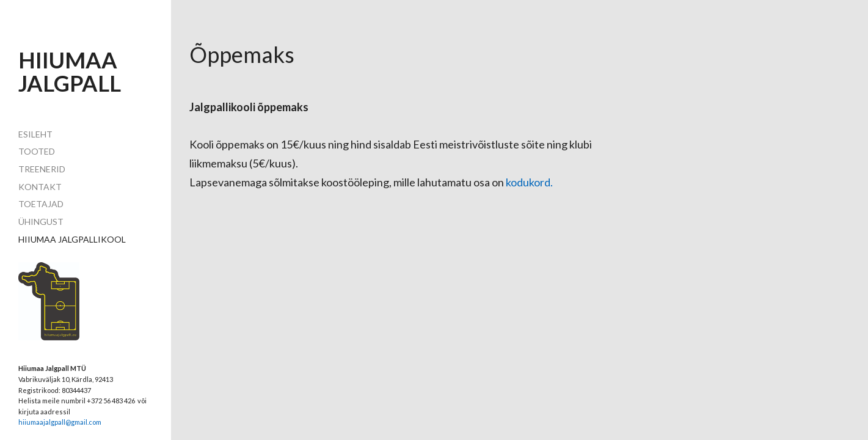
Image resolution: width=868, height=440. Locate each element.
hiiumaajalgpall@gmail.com (60, 422)
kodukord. (529, 182)
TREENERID (42, 169)
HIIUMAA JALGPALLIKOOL (72, 239)
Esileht (35, 134)
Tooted (37, 151)
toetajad (41, 204)
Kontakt (40, 187)
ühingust (41, 222)
